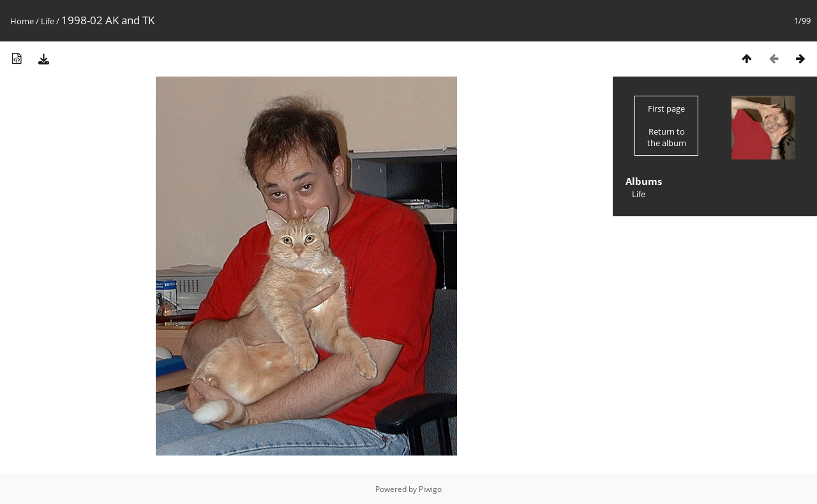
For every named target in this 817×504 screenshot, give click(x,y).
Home (22, 21)
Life (48, 21)
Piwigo (430, 489)
